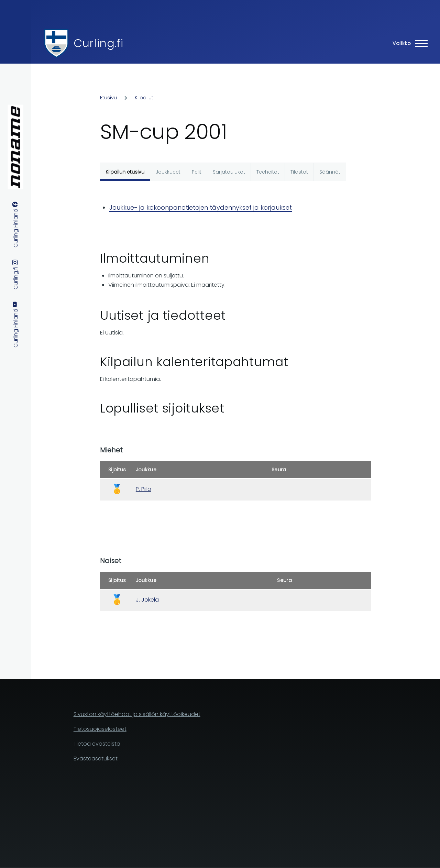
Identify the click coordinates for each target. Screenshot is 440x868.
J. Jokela (147, 600)
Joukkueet (168, 172)
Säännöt (330, 172)
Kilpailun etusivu (125, 172)
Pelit (197, 172)
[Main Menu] (408, 43)
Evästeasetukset (96, 759)
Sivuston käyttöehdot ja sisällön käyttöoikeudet (137, 714)
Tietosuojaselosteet (100, 729)
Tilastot (299, 172)
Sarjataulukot (229, 172)
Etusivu (108, 98)
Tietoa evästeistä (97, 744)
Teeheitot (268, 172)
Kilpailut (144, 98)
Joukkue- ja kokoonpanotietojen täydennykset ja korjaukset (201, 207)
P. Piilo (144, 489)
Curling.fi (98, 43)
